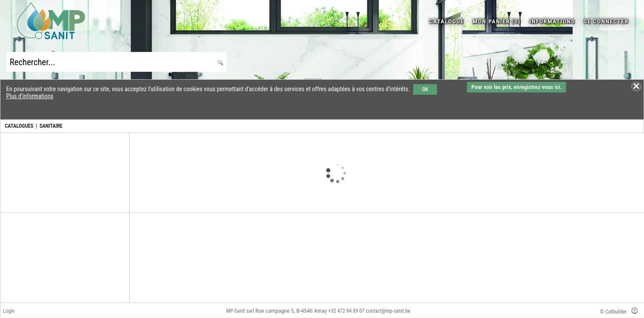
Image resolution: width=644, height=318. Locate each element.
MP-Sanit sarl (240, 311)
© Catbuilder (613, 312)
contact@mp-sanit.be (388, 311)
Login (9, 311)
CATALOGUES (19, 126)
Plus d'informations (30, 96)
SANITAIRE (51, 126)
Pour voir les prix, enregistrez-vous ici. (516, 87)
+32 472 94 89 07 (346, 311)
